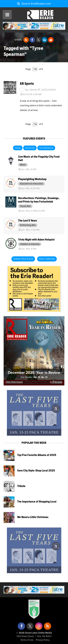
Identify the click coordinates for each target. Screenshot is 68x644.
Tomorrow (30, 148)
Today (18, 148)
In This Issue (56, 382)
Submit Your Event (23, 259)
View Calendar (47, 259)
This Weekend (46, 148)
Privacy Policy (43, 640)
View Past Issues (14, 382)
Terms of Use (27, 640)
